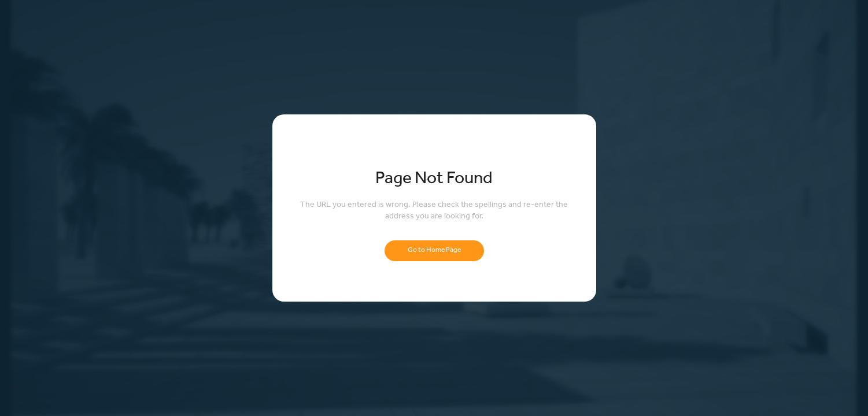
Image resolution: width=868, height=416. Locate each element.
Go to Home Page (434, 251)
